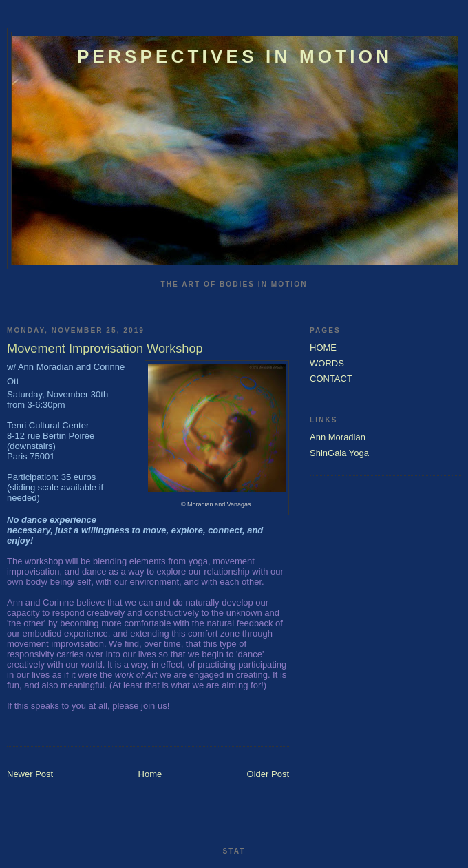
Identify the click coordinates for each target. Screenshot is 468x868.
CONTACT (331, 379)
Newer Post (30, 774)
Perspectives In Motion (235, 56)
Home (150, 774)
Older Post (268, 774)
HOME (323, 348)
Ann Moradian (338, 437)
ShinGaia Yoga (339, 453)
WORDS (327, 363)
